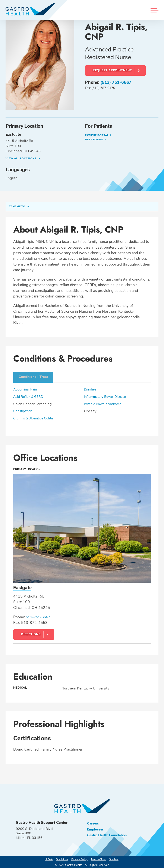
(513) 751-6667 (117, 82)
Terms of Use (100, 859)
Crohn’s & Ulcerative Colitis (35, 418)
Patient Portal (98, 135)
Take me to (19, 207)
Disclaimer (61, 859)
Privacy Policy (79, 859)
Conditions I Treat (35, 376)
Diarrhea (91, 389)
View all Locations (22, 158)
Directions (31, 634)
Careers (94, 823)
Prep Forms (95, 140)
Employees (96, 829)
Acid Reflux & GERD (29, 396)
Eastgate (23, 587)
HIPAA (46, 859)
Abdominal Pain (26, 389)
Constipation (23, 411)
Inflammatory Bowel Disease (107, 396)
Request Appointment (112, 70)
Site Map (117, 859)
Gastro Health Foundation (109, 835)
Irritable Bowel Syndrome (104, 403)
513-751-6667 (39, 616)
